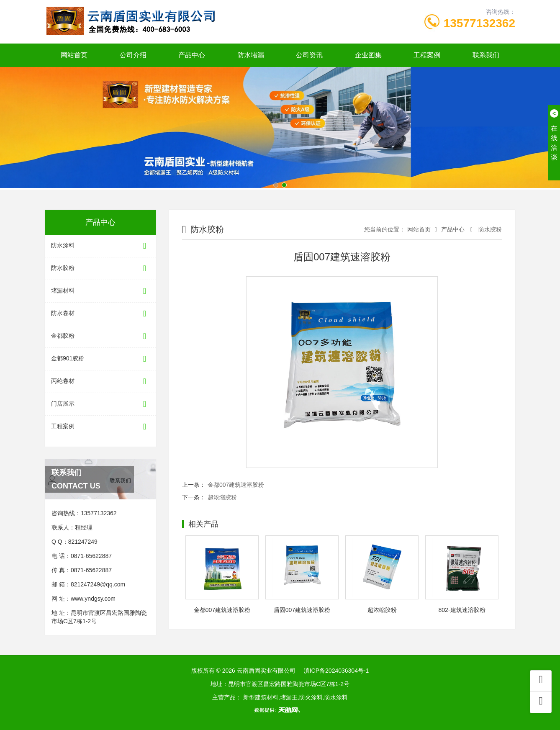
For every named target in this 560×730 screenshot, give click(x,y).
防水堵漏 (251, 55)
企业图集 (368, 55)
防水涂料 (100, 246)
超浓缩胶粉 (222, 497)
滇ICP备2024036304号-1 (337, 671)
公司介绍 (133, 55)
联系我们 (486, 55)
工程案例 (427, 55)
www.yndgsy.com (93, 599)
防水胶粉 (100, 269)
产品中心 (192, 55)
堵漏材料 (100, 291)
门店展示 (100, 404)
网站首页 (74, 55)
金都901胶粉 (100, 359)
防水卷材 (100, 314)
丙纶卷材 (100, 382)
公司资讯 (309, 55)
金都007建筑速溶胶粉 (236, 485)
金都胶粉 (100, 336)
